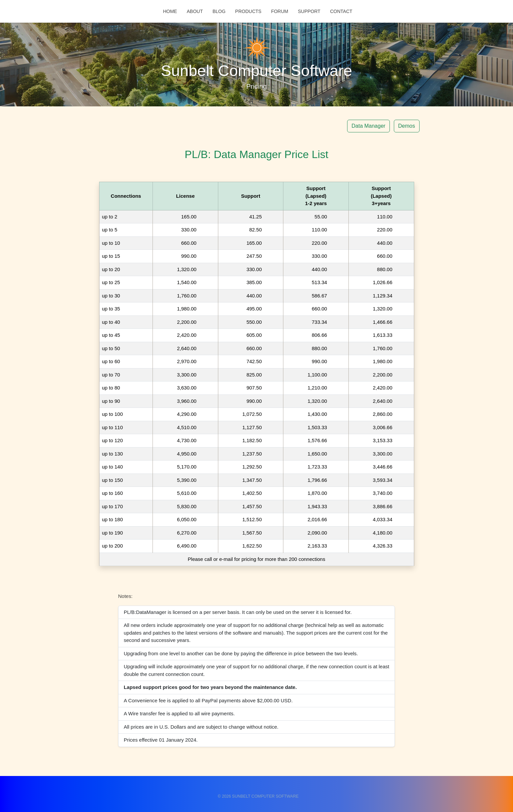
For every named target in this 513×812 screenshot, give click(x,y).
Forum (280, 12)
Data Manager (368, 126)
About (195, 12)
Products (248, 12)
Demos (407, 126)
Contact (341, 12)
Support (309, 12)
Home (170, 12)
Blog (219, 12)
